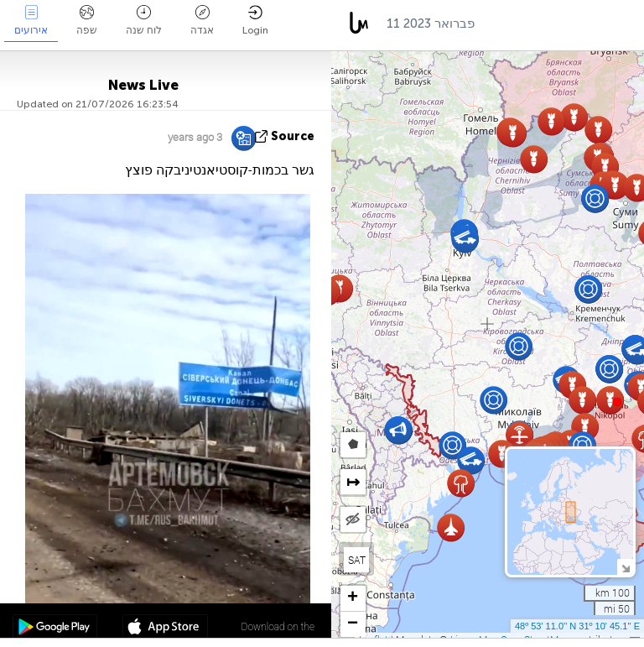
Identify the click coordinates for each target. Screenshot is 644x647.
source (293, 136)
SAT (357, 560)
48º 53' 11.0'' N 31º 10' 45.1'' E (577, 626)
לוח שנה (144, 21)
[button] (617, 402)
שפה (87, 21)
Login (255, 21)
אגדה (202, 21)
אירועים (31, 21)
